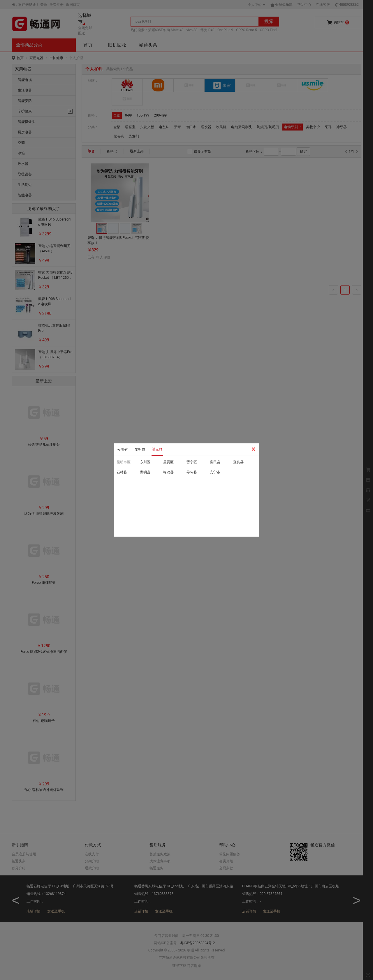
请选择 (157, 449)
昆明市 (140, 450)
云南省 (122, 450)
